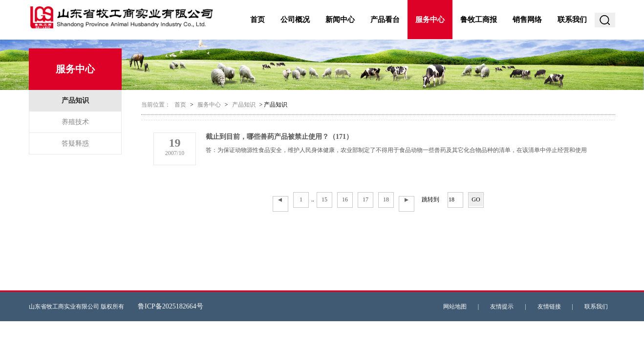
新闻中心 (340, 20)
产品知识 (75, 100)
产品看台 (385, 20)
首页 (258, 20)
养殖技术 (75, 122)
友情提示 (502, 307)
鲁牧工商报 (479, 20)
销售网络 (527, 20)
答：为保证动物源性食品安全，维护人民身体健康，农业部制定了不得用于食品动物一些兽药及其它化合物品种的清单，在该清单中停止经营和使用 (396, 150)
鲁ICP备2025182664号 (171, 306)
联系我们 (572, 20)
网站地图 (455, 307)
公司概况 (295, 20)
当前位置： (156, 105)
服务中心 (430, 20)
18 (386, 199)
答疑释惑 (75, 143)
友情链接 (549, 307)
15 (324, 199)
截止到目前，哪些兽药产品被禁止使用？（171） (279, 137)
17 (365, 199)
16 (345, 199)
